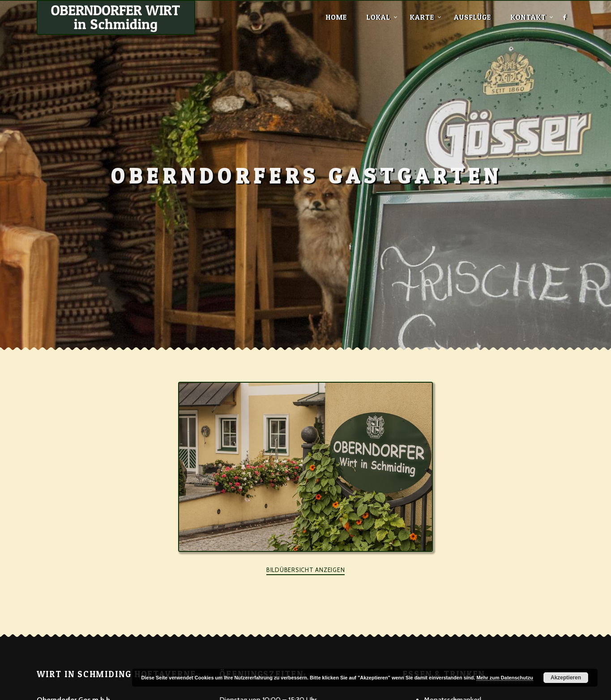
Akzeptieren (566, 678)
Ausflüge (472, 17)
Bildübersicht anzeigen (306, 570)
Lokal (378, 17)
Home (336, 17)
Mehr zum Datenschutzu (505, 678)
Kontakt (528, 17)
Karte (422, 17)
